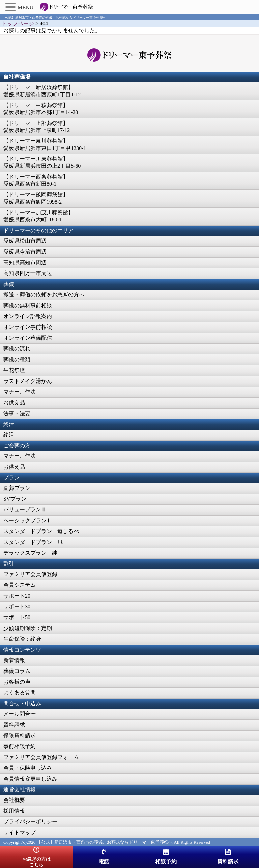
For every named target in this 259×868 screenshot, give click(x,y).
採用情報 (14, 811)
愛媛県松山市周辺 (25, 241)
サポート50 (17, 617)
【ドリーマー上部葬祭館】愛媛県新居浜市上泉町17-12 (37, 127)
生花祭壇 (14, 370)
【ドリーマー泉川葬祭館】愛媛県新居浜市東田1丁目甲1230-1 (45, 144)
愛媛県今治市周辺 (25, 252)
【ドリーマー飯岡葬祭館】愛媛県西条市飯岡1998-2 (36, 198)
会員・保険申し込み (28, 768)
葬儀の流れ (17, 349)
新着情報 (14, 660)
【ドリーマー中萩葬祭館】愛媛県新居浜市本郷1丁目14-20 (41, 109)
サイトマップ (20, 832)
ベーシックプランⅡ (28, 520)
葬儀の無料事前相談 (28, 305)
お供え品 (14, 403)
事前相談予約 (20, 746)
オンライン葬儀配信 (28, 338)
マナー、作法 (20, 392)
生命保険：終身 (22, 639)
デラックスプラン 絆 (30, 553)
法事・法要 (17, 413)
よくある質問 (20, 693)
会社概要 (14, 800)
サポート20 (17, 596)
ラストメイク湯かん (28, 381)
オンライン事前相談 (28, 327)
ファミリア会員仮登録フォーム (41, 757)
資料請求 (14, 725)
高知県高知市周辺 (25, 262)
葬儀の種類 (17, 359)
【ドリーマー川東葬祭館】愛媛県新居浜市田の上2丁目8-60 (42, 162)
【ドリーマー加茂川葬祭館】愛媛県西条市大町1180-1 (38, 216)
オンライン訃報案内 (28, 316)
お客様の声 (17, 682)
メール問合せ (20, 714)
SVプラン (15, 499)
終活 (9, 435)
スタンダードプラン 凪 (33, 542)
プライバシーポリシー (30, 822)
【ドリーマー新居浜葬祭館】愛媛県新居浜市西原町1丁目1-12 (42, 91)
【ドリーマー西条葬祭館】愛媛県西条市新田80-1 (36, 180)
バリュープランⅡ (25, 510)
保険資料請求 (20, 735)
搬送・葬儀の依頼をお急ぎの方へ (44, 295)
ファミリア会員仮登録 (30, 574)
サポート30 (17, 607)
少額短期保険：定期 (28, 628)
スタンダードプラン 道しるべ (41, 531)
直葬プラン (17, 488)
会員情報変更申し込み (30, 779)
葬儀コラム (17, 671)
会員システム (20, 585)
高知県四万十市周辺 (28, 273)
